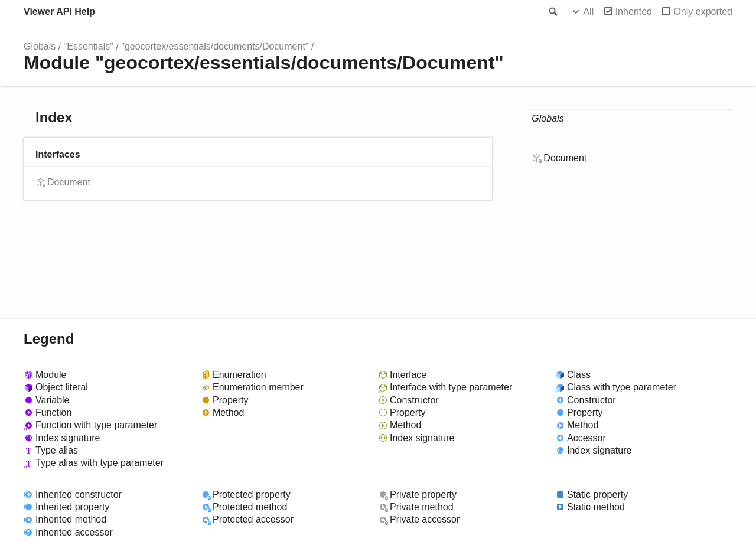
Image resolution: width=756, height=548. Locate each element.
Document (69, 182)
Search (552, 12)
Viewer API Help (59, 12)
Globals (40, 46)
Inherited (634, 12)
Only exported (703, 12)
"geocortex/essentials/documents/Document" (215, 46)
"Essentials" (89, 46)
